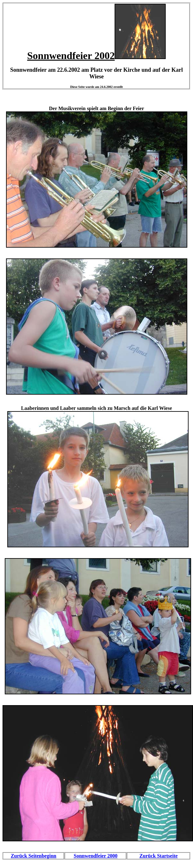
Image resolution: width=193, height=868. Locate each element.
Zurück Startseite (158, 856)
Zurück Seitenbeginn (34, 856)
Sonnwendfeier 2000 (96, 856)
